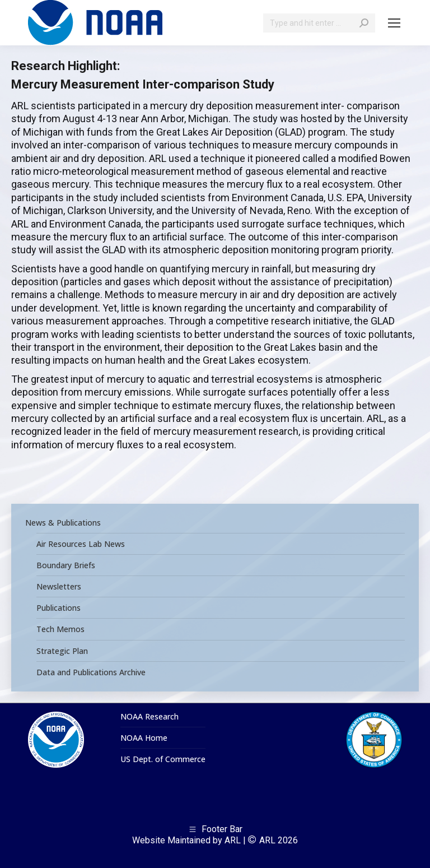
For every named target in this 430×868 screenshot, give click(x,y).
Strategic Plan (62, 651)
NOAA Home (144, 738)
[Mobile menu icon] (394, 23)
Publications (59, 608)
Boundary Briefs (66, 565)
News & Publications (63, 523)
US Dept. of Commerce (163, 759)
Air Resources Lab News (81, 544)
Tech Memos (60, 629)
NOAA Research (149, 717)
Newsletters (59, 587)
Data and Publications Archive (91, 672)
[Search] (319, 23)
